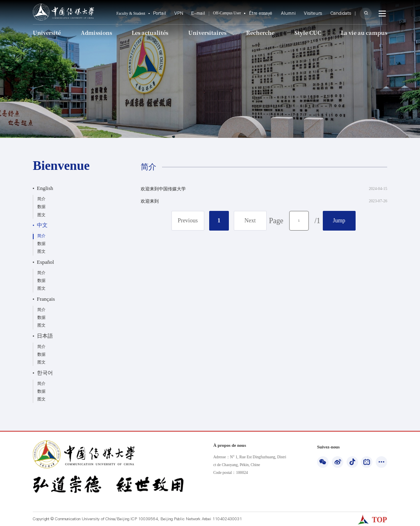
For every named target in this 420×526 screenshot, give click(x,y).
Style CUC (309, 32)
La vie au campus (366, 32)
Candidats (344, 13)
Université (46, 32)
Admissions (96, 32)
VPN (198, 13)
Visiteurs (320, 13)
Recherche (261, 32)
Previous (188, 221)
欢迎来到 (150, 201)
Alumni (299, 13)
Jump (339, 221)
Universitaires (207, 32)
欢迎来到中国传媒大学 (163, 189)
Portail (180, 13)
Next (250, 221)
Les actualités (150, 32)
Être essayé (275, 13)
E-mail (216, 13)
